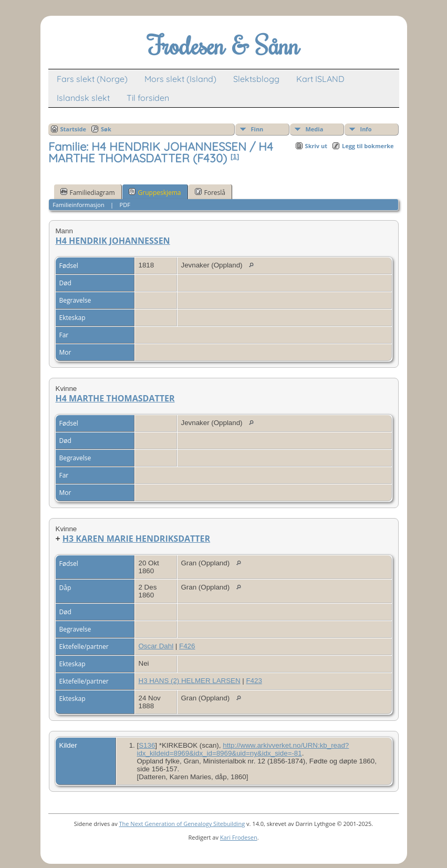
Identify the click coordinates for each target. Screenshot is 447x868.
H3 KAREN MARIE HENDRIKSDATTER (136, 539)
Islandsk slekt (83, 98)
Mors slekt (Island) (180, 79)
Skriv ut (316, 146)
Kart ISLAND (320, 79)
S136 (147, 745)
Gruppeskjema (155, 192)
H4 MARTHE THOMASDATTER (115, 398)
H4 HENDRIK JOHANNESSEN (113, 241)
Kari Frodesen (239, 837)
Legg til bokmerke (368, 146)
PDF (125, 205)
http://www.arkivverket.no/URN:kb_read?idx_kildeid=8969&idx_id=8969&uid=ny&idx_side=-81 (243, 749)
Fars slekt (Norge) (92, 79)
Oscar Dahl (156, 646)
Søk (106, 129)
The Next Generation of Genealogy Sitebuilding (182, 824)
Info (366, 129)
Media (315, 129)
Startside (74, 129)
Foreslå (210, 192)
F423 (254, 681)
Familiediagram (88, 192)
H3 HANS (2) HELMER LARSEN (190, 681)
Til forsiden (148, 98)
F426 (187, 646)
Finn (257, 129)
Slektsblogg (256, 79)
